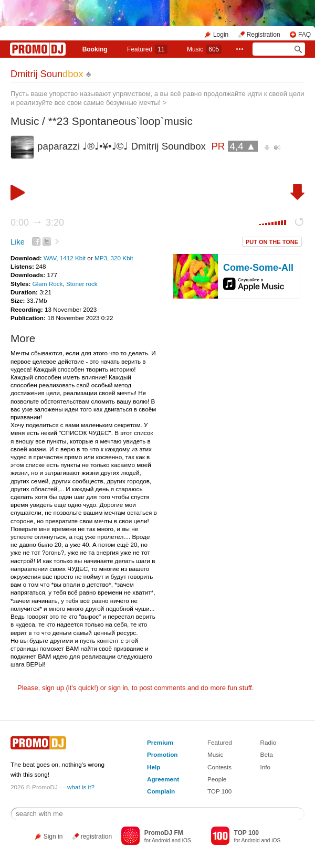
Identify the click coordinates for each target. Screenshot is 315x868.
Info (266, 767)
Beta (267, 754)
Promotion (162, 754)
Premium (160, 742)
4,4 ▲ (243, 146)
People (217, 779)
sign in (118, 688)
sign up (53, 688)
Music (204, 49)
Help (154, 767)
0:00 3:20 (37, 223)
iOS (187, 840)
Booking (95, 49)
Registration (264, 35)
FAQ (304, 35)
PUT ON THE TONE (272, 242)
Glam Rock (48, 284)
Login (221, 35)
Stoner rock (82, 284)
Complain (161, 791)
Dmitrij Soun (47, 74)
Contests (219, 767)
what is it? (81, 787)
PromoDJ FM (164, 833)
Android (161, 840)
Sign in (53, 837)
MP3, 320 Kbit (114, 258)
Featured (147, 49)
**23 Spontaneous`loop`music (120, 121)
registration (96, 837)
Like (18, 242)
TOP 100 (219, 791)
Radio (269, 742)
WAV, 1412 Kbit (65, 258)
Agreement (163, 779)
